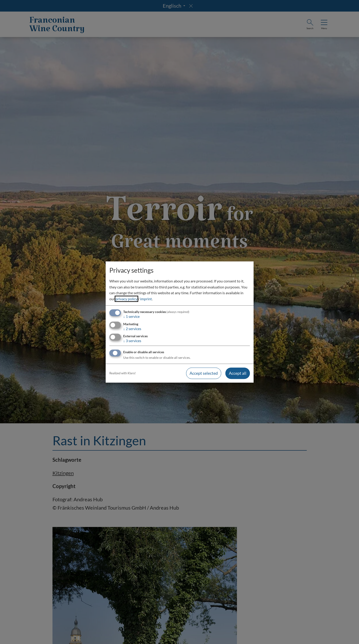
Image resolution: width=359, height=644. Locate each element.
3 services (132, 341)
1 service (131, 317)
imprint (146, 299)
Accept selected (204, 373)
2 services (132, 329)
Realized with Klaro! (123, 373)
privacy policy (126, 299)
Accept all (238, 373)
